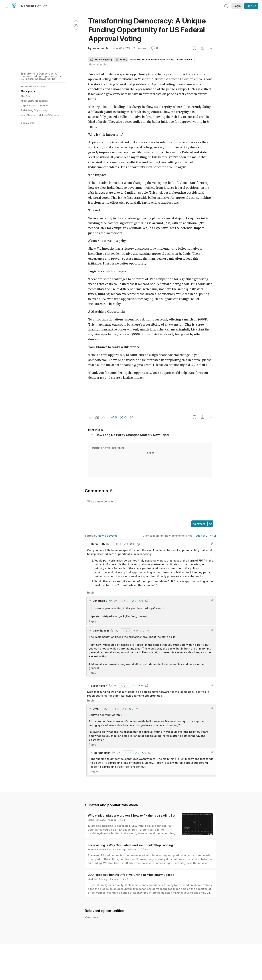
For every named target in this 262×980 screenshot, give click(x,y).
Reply (91, 593)
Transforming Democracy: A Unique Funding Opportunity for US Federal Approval (147, 30)
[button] (114, 417)
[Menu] (7, 6)
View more (92, 921)
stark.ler (92, 879)
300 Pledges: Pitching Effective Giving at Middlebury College (131, 875)
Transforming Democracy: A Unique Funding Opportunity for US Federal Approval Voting (41, 76)
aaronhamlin (101, 48)
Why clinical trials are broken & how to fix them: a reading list (132, 815)
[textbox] (150, 508)
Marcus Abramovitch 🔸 (101, 849)
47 (144, 849)
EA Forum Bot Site (30, 6)
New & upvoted (108, 536)
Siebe (91, 820)
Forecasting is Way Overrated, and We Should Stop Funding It (132, 845)
